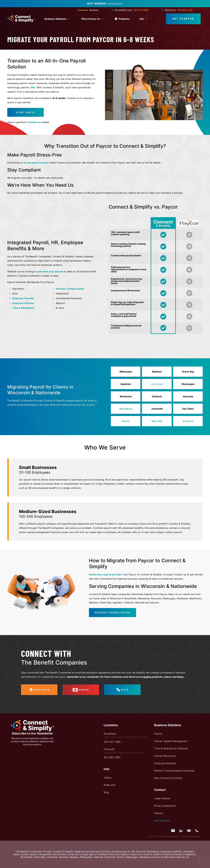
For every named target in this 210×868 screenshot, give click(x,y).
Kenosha (188, 396)
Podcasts (122, 19)
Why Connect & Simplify (168, 778)
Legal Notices (162, 798)
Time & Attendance (23, 308)
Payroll (158, 734)
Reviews (88, 10)
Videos (108, 778)
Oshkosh (157, 396)
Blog (106, 792)
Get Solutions (162, 821)
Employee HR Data (23, 303)
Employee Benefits (23, 298)
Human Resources (165, 756)
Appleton (126, 384)
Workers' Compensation (70, 289)
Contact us (34, 122)
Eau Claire (188, 409)
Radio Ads (110, 785)
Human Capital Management (171, 741)
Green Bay (188, 372)
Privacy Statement (165, 806)
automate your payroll (50, 271)
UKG (33, 87)
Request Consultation (113, 613)
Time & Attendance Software (171, 748)
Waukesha (126, 396)
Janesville (157, 409)
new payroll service (37, 163)
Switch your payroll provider (105, 574)
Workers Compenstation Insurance (174, 771)
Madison (157, 372)
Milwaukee (126, 372)
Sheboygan (188, 384)
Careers (159, 813)
